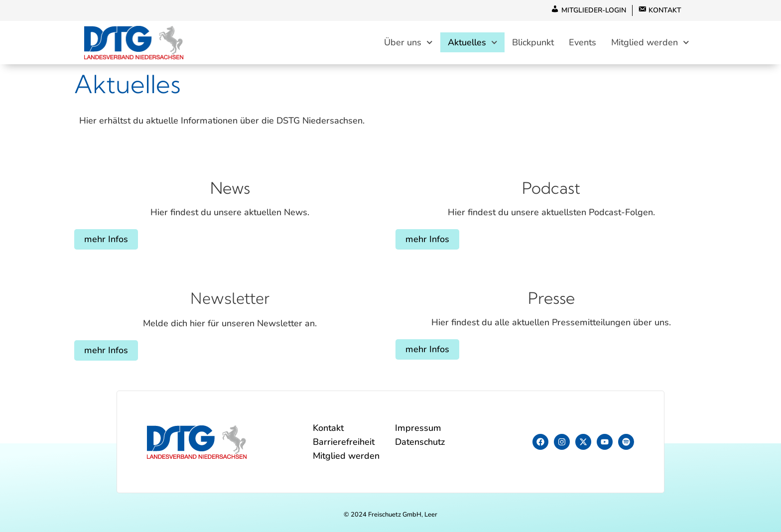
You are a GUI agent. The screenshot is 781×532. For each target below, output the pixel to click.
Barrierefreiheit (344, 442)
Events (583, 43)
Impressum (418, 428)
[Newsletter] (230, 272)
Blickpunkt (533, 43)
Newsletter (230, 299)
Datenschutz (420, 442)
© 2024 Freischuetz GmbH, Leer (390, 515)
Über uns (408, 43)
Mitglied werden (650, 43)
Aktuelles (473, 43)
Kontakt (328, 428)
